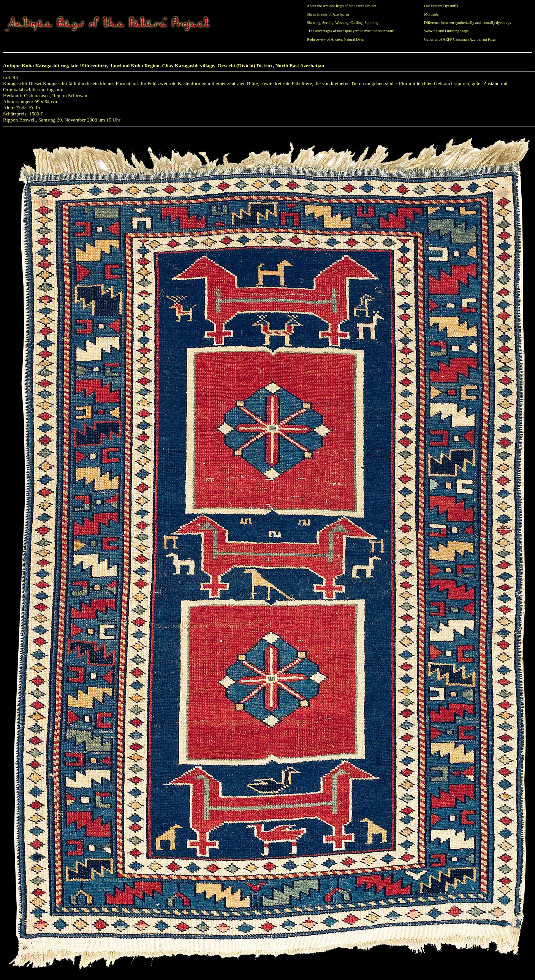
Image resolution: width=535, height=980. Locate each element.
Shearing (314, 23)
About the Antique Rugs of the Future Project (342, 6)
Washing (342, 23)
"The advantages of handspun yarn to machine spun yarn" (351, 31)
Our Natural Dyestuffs (441, 6)
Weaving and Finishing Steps (446, 31)
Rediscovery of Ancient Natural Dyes (336, 39)
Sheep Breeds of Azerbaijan (328, 14)
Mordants (431, 14)
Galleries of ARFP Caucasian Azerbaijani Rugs (460, 39)
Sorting (328, 23)
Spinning (371, 23)
